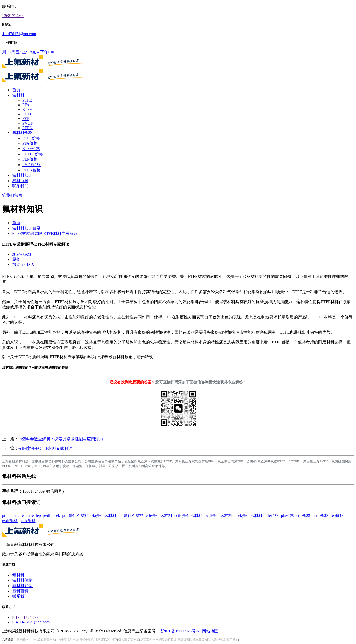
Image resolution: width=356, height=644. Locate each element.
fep (38, 515)
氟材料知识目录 (26, 228)
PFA (26, 105)
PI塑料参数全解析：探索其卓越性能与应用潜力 (61, 439)
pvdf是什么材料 (218, 515)
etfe (21, 515)
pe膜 (214, 640)
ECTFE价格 (33, 154)
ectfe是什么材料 (188, 515)
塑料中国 (73, 640)
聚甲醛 (21, 640)
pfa (13, 515)
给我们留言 (12, 195)
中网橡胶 (158, 640)
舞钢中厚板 (87, 640)
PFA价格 (30, 143)
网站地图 (210, 631)
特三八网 (50, 640)
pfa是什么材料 (103, 515)
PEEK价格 (32, 170)
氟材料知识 (22, 175)
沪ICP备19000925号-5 (180, 631)
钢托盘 (222, 640)
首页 (16, 90)
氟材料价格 (22, 133)
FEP (26, 119)
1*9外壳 (61, 640)
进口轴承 (233, 640)
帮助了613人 (23, 265)
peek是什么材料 (248, 515)
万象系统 (134, 640)
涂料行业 (171, 640)
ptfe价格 (272, 515)
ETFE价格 (31, 149)
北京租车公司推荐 (106, 640)
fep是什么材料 (131, 515)
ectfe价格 (321, 515)
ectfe (30, 515)
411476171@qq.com (19, 34)
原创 (16, 259)
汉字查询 (146, 640)
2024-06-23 (22, 254)
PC (28, 640)
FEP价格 (30, 159)
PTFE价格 (31, 138)
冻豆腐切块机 (201, 640)
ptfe (5, 515)
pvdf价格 (10, 521)
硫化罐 (123, 640)
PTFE (27, 100)
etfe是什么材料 (159, 515)
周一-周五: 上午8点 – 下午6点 (28, 52)
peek (56, 515)
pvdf (47, 515)
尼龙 (40, 640)
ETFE (27, 109)
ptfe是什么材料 (75, 515)
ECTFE (29, 114)
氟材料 (18, 95)
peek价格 (27, 521)
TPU (33, 640)
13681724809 (13, 16)
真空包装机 (185, 640)
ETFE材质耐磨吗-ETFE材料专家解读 (45, 234)
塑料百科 (20, 181)
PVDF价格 (32, 165)
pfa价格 (288, 515)
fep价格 (337, 515)
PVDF (28, 123)
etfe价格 (303, 515)
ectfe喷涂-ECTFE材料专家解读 (45, 448)
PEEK (27, 128)
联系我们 (20, 186)
